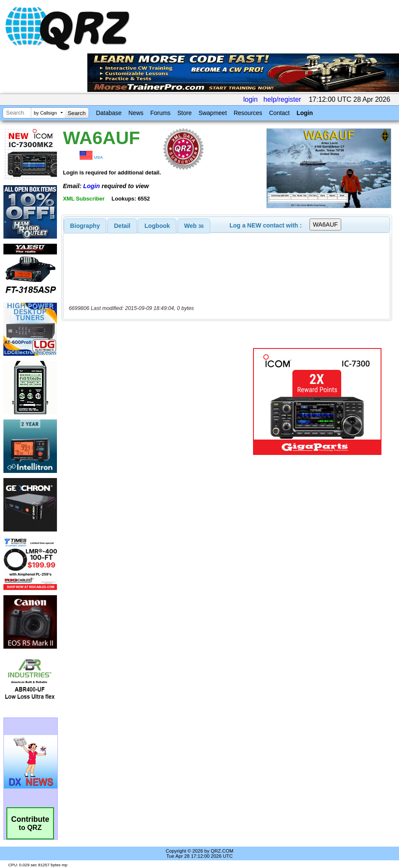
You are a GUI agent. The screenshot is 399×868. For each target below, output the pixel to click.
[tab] (85, 226)
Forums (160, 113)
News (136, 113)
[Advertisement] (159, 402)
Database (109, 113)
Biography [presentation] (85, 226)
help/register (282, 99)
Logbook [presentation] (157, 226)
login (250, 99)
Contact (279, 113)
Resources (248, 113)
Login (305, 113)
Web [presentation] (194, 226)
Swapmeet (213, 113)
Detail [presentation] (122, 226)
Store (184, 113)
